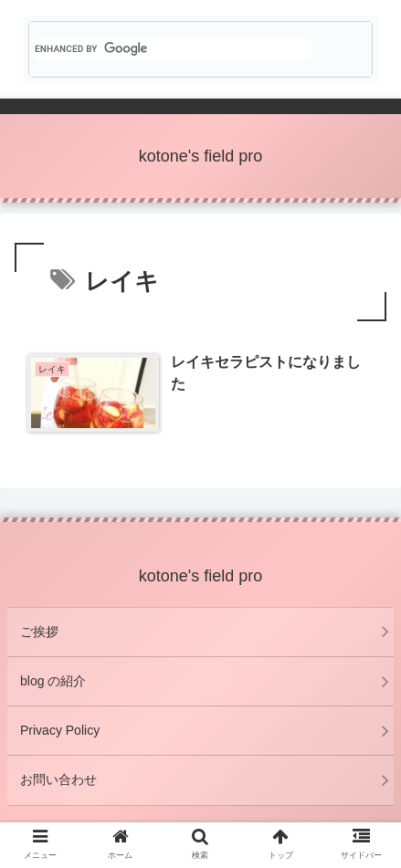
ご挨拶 (39, 632)
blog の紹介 (53, 681)
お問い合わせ (58, 779)
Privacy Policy (60, 730)
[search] (173, 49)
